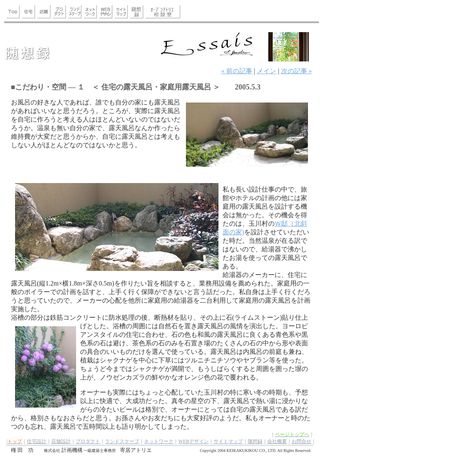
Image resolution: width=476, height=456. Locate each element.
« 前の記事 (237, 71)
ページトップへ (292, 434)
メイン (266, 71)
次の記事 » (297, 71)
